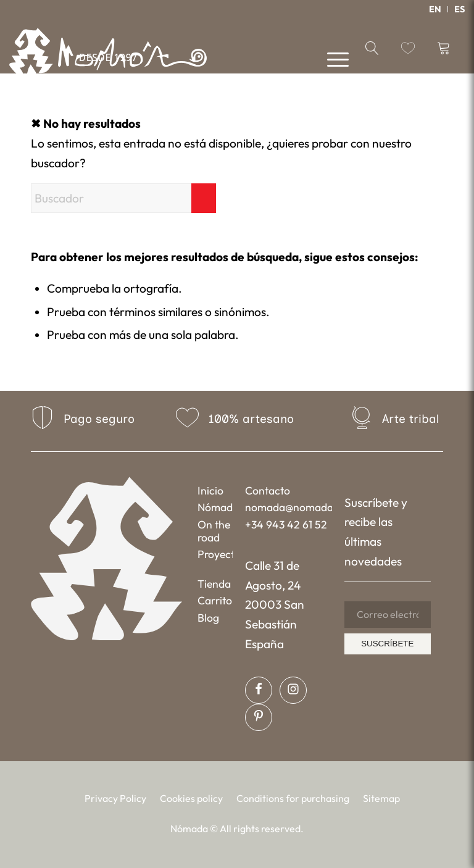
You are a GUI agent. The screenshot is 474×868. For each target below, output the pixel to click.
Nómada (215, 507)
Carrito (215, 600)
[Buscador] (123, 198)
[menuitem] (435, 9)
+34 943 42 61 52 (286, 524)
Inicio (210, 490)
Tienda (214, 584)
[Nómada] (108, 56)
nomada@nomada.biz (288, 507)
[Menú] (332, 58)
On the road (214, 531)
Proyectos (215, 554)
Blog (208, 618)
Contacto (268, 490)
